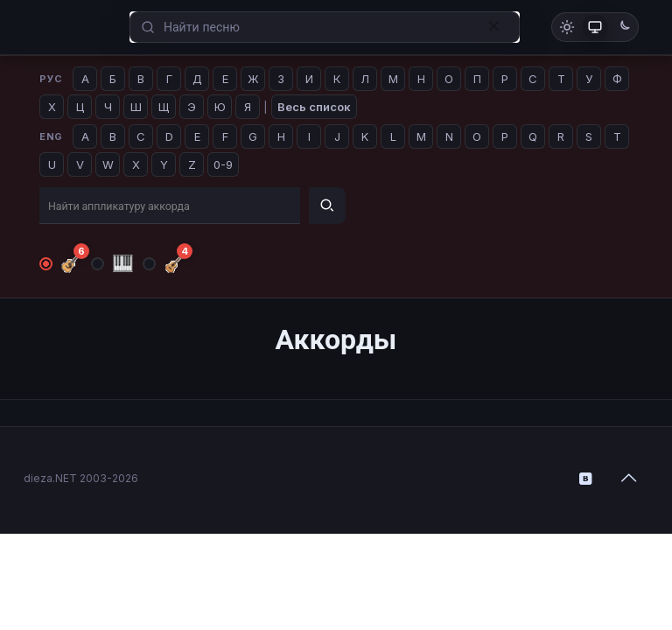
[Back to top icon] (630, 478)
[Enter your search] (325, 28)
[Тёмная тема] (623, 27)
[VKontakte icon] (586, 478)
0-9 (223, 164)
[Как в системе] (595, 27)
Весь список (314, 107)
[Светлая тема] (567, 27)
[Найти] (327, 206)
